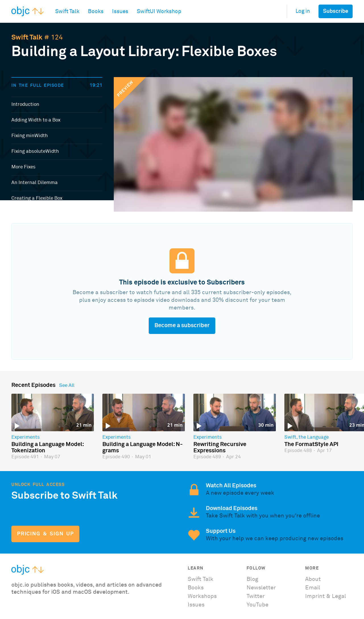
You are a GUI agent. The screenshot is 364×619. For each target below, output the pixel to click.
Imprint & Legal (326, 596)
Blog (252, 579)
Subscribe (336, 11)
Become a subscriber (182, 325)
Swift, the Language (307, 438)
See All (67, 386)
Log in (303, 11)
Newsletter (261, 588)
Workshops (202, 596)
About (313, 579)
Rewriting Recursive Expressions (220, 447)
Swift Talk (27, 38)
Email (313, 588)
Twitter (256, 596)
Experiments (26, 438)
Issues (196, 605)
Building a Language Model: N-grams (142, 447)
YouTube (258, 605)
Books (196, 588)
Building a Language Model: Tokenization (47, 447)
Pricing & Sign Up (45, 534)
